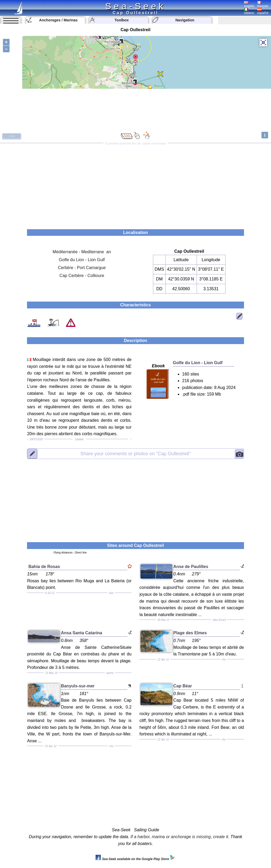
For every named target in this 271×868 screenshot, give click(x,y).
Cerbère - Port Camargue (82, 268)
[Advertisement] (135, 184)
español (263, 11)
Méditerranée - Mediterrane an (82, 252)
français (263, 4)
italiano (249, 11)
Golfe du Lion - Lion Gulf (82, 260)
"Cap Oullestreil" (136, 454)
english (249, 4)
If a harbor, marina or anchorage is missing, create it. (180, 837)
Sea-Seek (135, 6)
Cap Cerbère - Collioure (82, 276)
